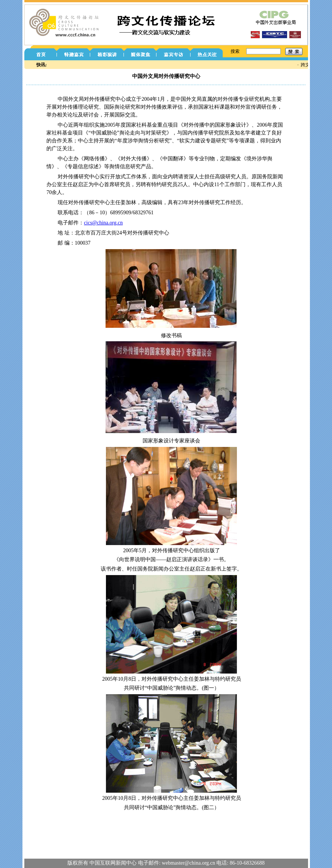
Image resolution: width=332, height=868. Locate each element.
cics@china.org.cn (103, 223)
